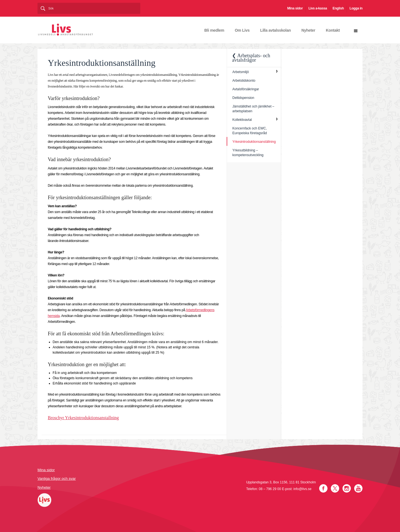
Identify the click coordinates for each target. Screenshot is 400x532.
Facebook (323, 488)
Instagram (347, 488)
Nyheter (308, 30)
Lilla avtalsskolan (275, 30)
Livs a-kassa (318, 8)
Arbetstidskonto (244, 81)
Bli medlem (214, 30)
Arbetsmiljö (240, 72)
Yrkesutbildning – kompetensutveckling (248, 153)
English (338, 8)
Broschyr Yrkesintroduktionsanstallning (83, 418)
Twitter (335, 488)
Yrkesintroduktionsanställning (254, 142)
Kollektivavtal (242, 120)
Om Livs (242, 30)
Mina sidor (295, 8)
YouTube (358, 488)
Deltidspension (243, 98)
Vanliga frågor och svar (57, 479)
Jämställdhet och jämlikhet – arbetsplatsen (253, 109)
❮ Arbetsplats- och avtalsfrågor (251, 58)
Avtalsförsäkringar (246, 89)
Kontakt (333, 30)
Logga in (356, 8)
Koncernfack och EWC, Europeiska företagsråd (249, 131)
